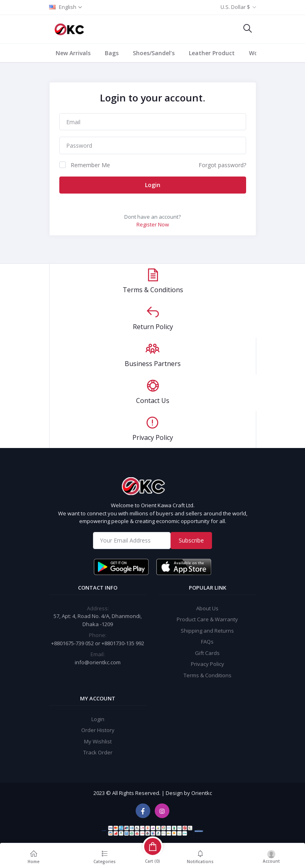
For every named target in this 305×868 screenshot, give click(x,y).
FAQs (207, 640)
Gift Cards (207, 651)
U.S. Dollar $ (235, 7)
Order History (98, 729)
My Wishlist (98, 740)
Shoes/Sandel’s (154, 53)
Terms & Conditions (208, 674)
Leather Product (212, 53)
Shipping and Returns (207, 629)
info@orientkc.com (98, 661)
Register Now (153, 224)
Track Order (98, 751)
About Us (207, 607)
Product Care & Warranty (207, 618)
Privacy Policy (208, 663)
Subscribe (191, 539)
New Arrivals (73, 53)
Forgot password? (222, 165)
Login (153, 185)
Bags (112, 53)
